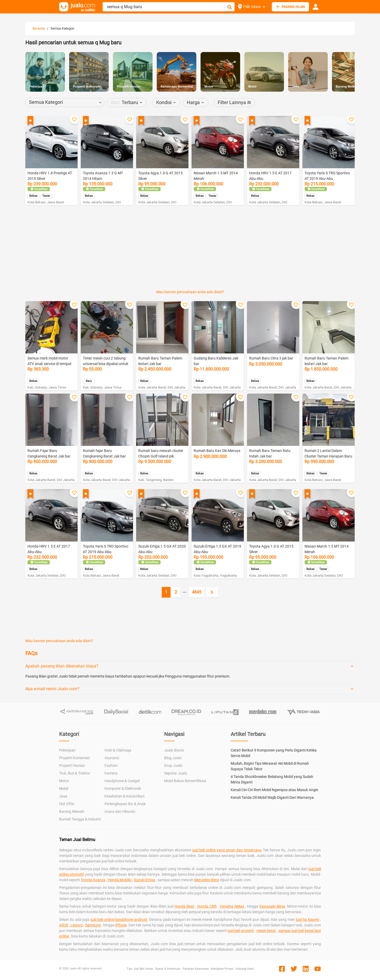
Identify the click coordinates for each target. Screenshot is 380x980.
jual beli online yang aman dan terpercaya (227, 850)
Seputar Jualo (176, 773)
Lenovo (77, 925)
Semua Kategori (62, 28)
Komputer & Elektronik (123, 788)
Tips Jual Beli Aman (140, 969)
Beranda (39, 28)
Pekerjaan (67, 750)
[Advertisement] (190, 223)
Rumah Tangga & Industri (80, 819)
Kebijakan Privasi (222, 969)
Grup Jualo (173, 766)
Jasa (63, 796)
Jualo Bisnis (174, 750)
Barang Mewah (72, 811)
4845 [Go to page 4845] (197, 592)
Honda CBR (207, 906)
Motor (64, 781)
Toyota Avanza (93, 880)
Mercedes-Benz (207, 880)
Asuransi (112, 758)
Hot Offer (67, 804)
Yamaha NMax (232, 906)
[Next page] (212, 592)
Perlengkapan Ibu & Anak (125, 804)
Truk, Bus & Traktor (75, 773)
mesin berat (266, 931)
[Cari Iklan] (230, 7)
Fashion (111, 766)
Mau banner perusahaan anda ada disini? (190, 292)
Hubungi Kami (245, 969)
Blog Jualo (173, 758)
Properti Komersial (74, 758)
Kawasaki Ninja (272, 906)
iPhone (121, 925)
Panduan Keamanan (196, 969)
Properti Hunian (72, 766)
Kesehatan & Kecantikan (125, 796)
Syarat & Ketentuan (168, 969)
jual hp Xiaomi (308, 920)
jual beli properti (241, 931)
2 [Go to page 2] (176, 592)
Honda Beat (184, 906)
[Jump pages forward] (184, 592)
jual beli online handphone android (119, 920)
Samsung (93, 925)
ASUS (64, 925)
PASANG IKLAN (290, 7)
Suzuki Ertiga (144, 880)
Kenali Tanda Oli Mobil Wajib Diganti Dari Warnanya (272, 797)
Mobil (64, 788)
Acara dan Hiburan (120, 811)
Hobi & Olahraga (118, 750)
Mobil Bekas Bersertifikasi (185, 781)
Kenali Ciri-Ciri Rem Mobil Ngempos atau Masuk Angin (274, 790)
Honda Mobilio (120, 880)
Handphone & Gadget (122, 781)
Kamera (111, 773)
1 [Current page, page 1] (166, 592)
